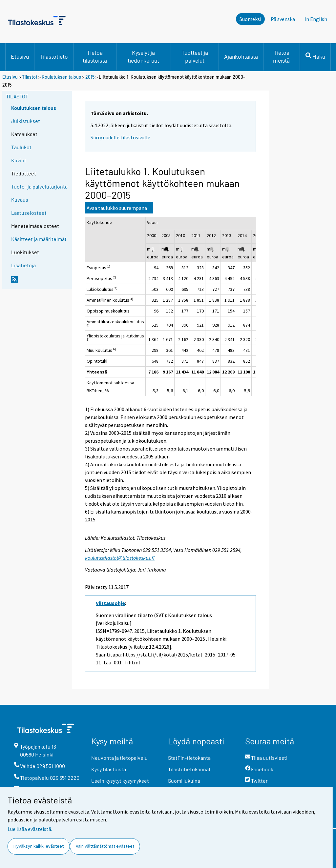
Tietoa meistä (281, 56)
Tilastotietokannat (189, 769)
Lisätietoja (23, 265)
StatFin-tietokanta (189, 758)
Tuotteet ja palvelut (195, 56)
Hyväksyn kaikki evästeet (39, 846)
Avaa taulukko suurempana (117, 208)
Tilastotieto (54, 56)
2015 (90, 77)
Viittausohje (110, 603)
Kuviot (19, 160)
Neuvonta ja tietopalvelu (119, 758)
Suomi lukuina (184, 781)
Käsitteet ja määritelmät (39, 239)
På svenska (283, 19)
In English (316, 19)
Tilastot (30, 77)
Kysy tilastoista (109, 769)
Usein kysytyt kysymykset (120, 781)
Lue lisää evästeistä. (30, 829)
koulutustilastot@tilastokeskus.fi (120, 558)
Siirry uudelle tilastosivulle (120, 137)
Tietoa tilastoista (95, 56)
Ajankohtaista (241, 56)
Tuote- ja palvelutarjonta (39, 186)
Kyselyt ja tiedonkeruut (143, 56)
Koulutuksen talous (61, 77)
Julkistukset (26, 121)
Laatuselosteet (29, 213)
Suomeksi (250, 19)
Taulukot (21, 147)
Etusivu (20, 56)
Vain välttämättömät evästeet (105, 846)
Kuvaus (20, 200)
